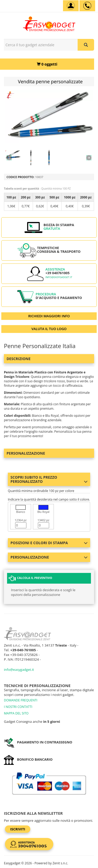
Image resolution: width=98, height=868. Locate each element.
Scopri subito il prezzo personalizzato (49, 479)
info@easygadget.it (59, 277)
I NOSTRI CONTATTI (18, 707)
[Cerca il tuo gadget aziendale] (86, 45)
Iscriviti (18, 829)
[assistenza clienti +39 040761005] (87, 6)
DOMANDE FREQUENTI (21, 700)
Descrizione (19, 359)
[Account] (71, 6)
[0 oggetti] (47, 64)
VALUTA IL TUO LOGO (49, 329)
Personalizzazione (26, 453)
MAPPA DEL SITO (16, 713)
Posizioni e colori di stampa (49, 543)
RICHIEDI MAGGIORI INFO (49, 316)
